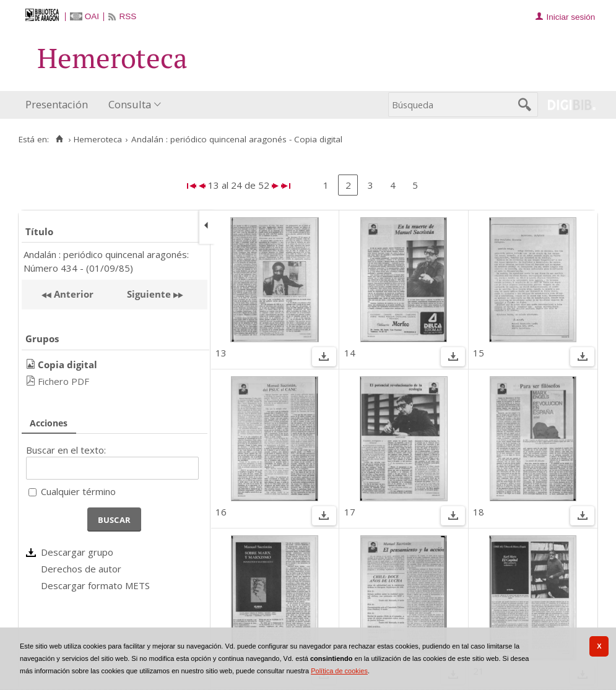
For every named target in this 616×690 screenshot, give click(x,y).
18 (479, 512)
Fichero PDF (63, 381)
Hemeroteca (98, 139)
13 (221, 353)
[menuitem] (59, 105)
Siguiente (149, 294)
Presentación (57, 104)
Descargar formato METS (95, 585)
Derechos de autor (81, 569)
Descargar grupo (77, 552)
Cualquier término (78, 491)
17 (350, 512)
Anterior (72, 294)
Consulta (130, 104)
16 (221, 512)
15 (479, 353)
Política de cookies (339, 671)
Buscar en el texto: (66, 450)
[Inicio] (59, 139)
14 (350, 353)
